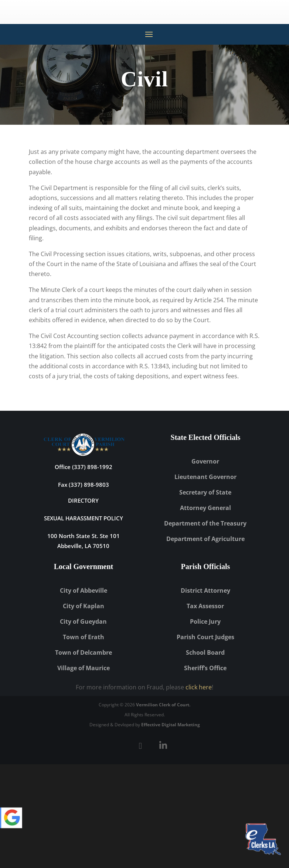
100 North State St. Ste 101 (84, 536)
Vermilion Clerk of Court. (163, 705)
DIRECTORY (83, 500)
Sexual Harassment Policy (84, 518)
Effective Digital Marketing (171, 725)
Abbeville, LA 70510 (83, 546)
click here (199, 687)
